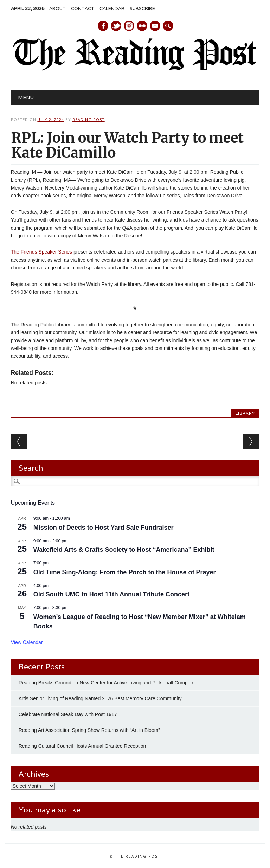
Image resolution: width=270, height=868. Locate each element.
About (57, 9)
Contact (83, 9)
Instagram (129, 26)
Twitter (116, 26)
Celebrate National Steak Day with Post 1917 (68, 714)
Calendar (112, 9)
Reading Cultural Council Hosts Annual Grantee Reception (82, 746)
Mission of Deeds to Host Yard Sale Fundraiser (104, 528)
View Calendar (27, 642)
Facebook (103, 26)
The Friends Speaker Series (41, 252)
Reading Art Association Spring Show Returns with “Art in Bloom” (89, 730)
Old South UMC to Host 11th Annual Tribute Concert (111, 594)
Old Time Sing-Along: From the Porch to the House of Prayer (125, 572)
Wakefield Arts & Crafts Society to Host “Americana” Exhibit (124, 550)
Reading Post (89, 119)
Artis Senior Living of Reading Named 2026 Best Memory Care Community (100, 698)
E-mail (155, 26)
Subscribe (142, 9)
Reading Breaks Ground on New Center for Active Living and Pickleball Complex (106, 683)
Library (245, 413)
